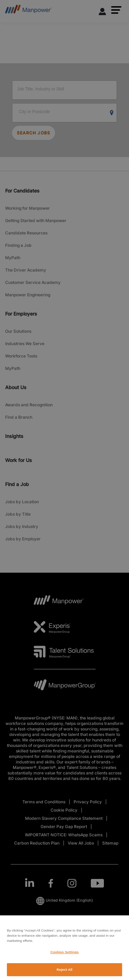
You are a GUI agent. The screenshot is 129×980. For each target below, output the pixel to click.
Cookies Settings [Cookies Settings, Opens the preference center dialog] (64, 959)
